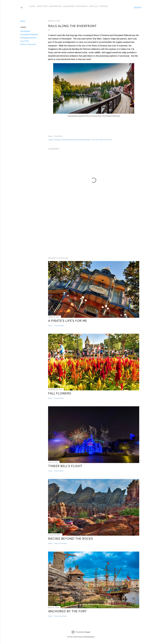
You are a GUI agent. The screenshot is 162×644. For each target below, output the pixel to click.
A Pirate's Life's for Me (68, 321)
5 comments (59, 471)
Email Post (58, 136)
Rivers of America (28, 44)
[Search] (138, 8)
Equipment (69, 6)
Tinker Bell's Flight (65, 466)
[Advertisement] (94, 233)
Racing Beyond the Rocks (70, 539)
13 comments (59, 398)
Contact (104, 6)
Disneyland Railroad (29, 34)
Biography (82, 6)
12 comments (59, 326)
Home (32, 6)
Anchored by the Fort (67, 611)
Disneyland (25, 31)
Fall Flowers (60, 393)
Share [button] (23, 21)
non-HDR (24, 41)
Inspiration (55, 6)
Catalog (94, 6)
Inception (42, 6)
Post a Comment (60, 543)
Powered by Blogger (81, 632)
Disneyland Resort (28, 38)
